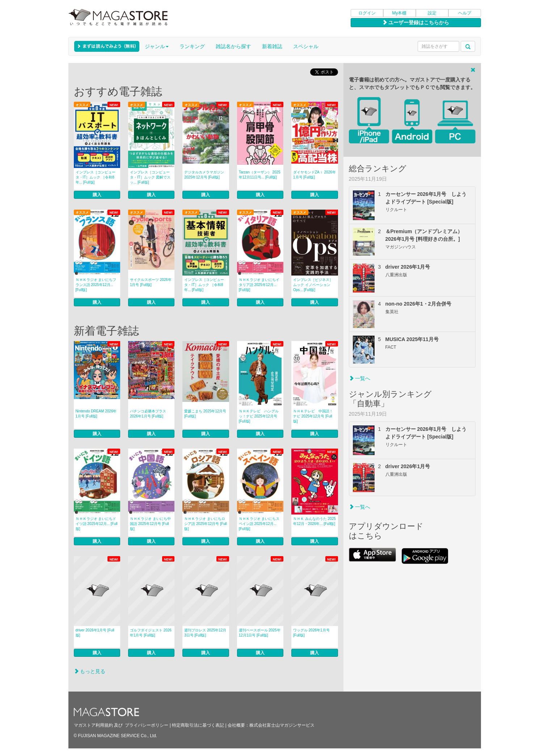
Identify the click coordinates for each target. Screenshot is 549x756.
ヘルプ (465, 13)
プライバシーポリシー (147, 725)
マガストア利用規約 (93, 725)
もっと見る (90, 671)
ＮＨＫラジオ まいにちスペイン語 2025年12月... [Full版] (259, 524)
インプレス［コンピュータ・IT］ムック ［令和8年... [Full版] (96, 177)
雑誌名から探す (233, 46)
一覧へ (360, 378)
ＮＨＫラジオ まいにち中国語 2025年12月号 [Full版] (150, 524)
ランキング (192, 46)
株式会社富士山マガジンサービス (282, 725)
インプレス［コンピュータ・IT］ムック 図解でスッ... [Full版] (150, 177)
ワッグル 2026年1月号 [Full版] (311, 633)
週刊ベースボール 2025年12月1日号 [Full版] (260, 633)
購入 (97, 195)
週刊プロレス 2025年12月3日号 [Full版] (205, 633)
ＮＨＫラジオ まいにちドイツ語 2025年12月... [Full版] (97, 524)
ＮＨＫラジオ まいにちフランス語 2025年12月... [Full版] (96, 285)
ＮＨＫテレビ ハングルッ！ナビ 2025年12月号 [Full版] (259, 416)
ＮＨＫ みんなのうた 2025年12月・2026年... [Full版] (314, 521)
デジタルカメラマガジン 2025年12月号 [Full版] (204, 175)
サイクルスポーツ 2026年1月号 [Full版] (151, 282)
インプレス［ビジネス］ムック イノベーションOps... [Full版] (313, 285)
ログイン (367, 13)
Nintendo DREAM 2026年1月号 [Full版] (96, 414)
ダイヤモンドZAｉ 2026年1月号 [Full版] (314, 175)
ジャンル (157, 46)
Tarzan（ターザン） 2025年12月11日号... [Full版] (260, 175)
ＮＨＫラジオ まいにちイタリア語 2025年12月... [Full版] (259, 285)
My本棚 (400, 13)
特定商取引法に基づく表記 (198, 725)
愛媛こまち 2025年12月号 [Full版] (205, 414)
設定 (432, 13)
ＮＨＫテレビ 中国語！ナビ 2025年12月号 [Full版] (313, 416)
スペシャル (306, 46)
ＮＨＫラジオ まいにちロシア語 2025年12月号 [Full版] (206, 524)
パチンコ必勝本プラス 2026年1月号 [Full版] (148, 414)
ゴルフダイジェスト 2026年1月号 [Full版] (151, 633)
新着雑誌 (272, 46)
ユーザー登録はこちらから (416, 22)
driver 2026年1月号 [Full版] (95, 633)
